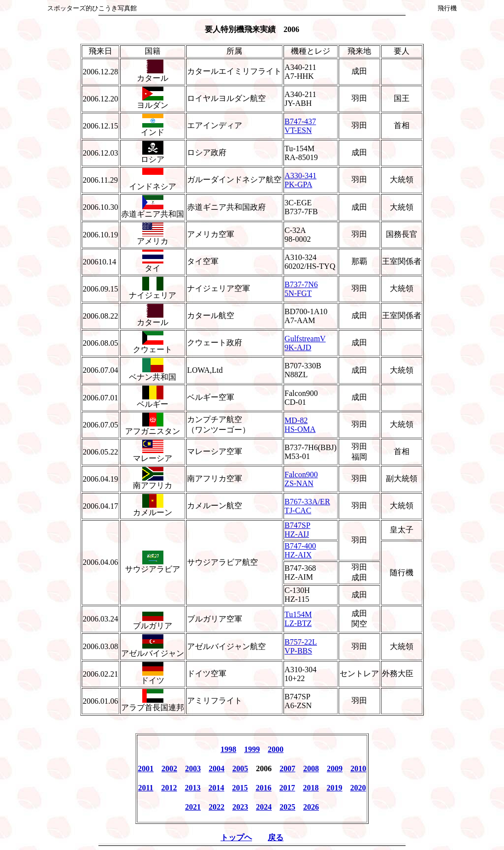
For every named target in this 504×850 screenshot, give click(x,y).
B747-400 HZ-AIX (300, 550)
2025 (287, 807)
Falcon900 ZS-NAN (301, 479)
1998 (228, 749)
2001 (146, 768)
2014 (217, 788)
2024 (264, 807)
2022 (217, 807)
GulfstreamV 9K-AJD (305, 343)
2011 (145, 788)
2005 (240, 768)
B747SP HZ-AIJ (297, 530)
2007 (287, 768)
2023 (240, 807)
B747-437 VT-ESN (300, 126)
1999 (252, 749)
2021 (193, 807)
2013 (193, 788)
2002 (169, 768)
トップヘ (236, 837)
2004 (217, 768)
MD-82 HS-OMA (300, 425)
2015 (240, 788)
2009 (335, 768)
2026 (311, 807)
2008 (311, 768)
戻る (276, 837)
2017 (287, 788)
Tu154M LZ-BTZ (298, 619)
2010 (358, 768)
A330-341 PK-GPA (300, 180)
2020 (358, 788)
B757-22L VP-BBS (301, 646)
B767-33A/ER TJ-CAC (307, 506)
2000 (276, 749)
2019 (335, 788)
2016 (264, 788)
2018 (311, 788)
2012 (169, 788)
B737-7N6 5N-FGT (301, 289)
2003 (193, 768)
